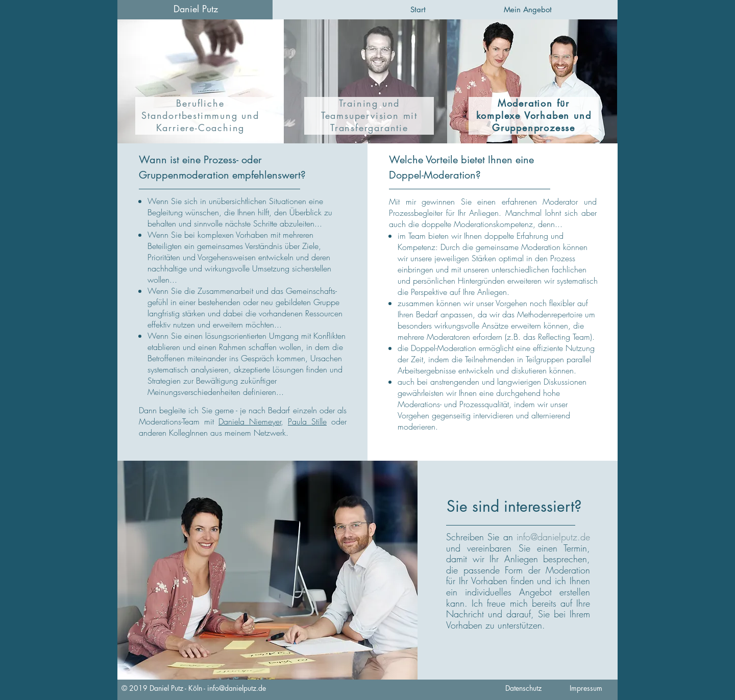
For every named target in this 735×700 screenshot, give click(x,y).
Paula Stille (307, 421)
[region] (201, 81)
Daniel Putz (196, 9)
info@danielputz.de (237, 688)
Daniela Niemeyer (250, 421)
